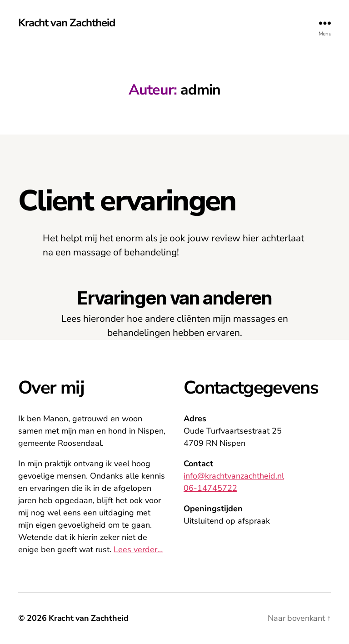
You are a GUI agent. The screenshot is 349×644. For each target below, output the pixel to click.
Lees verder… (138, 549)
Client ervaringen (127, 201)
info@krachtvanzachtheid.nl (234, 476)
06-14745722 (210, 488)
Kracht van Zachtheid (67, 23)
